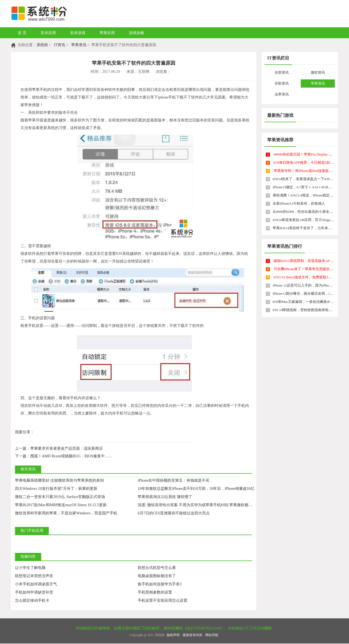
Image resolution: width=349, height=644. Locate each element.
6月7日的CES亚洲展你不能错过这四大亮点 (174, 513)
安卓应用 (48, 33)
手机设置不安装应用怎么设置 (163, 600)
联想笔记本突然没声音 (34, 576)
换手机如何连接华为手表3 (160, 584)
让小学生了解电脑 (30, 568)
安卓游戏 (78, 33)
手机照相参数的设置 (155, 592)
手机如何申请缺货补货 (34, 592)
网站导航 (212, 635)
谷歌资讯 (282, 83)
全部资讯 (282, 72)
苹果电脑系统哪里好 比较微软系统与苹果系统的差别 (59, 480)
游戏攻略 (137, 33)
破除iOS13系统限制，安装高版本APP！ (305, 261)
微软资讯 (318, 72)
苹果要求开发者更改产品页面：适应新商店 (59, 448)
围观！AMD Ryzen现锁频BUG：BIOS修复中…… (64, 456)
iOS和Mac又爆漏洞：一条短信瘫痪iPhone (305, 302)
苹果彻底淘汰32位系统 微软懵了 (165, 497)
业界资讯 (282, 94)
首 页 (22, 33)
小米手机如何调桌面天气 (36, 584)
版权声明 (173, 635)
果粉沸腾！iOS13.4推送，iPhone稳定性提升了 (308, 195)
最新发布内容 (192, 635)
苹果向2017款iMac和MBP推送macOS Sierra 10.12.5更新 (61, 505)
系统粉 (42, 45)
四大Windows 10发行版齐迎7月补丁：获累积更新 (56, 489)
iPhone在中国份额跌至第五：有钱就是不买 (174, 480)
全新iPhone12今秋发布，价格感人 (299, 203)
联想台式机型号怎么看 (157, 568)
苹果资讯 (79, 45)
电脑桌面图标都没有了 (157, 576)
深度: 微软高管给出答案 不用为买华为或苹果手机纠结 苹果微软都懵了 (197, 505)
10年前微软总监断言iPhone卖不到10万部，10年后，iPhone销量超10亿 (196, 489)
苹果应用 (107, 33)
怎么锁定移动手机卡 (32, 600)
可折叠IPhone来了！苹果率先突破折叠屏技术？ (311, 269)
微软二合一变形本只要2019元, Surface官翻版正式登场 (60, 497)
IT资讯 (60, 45)
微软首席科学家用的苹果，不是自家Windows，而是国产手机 (66, 513)
